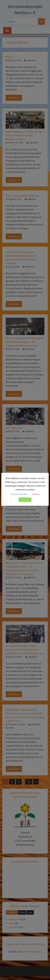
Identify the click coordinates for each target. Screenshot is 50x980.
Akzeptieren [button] (25, 500)
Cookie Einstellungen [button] (19, 494)
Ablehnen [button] (36, 494)
